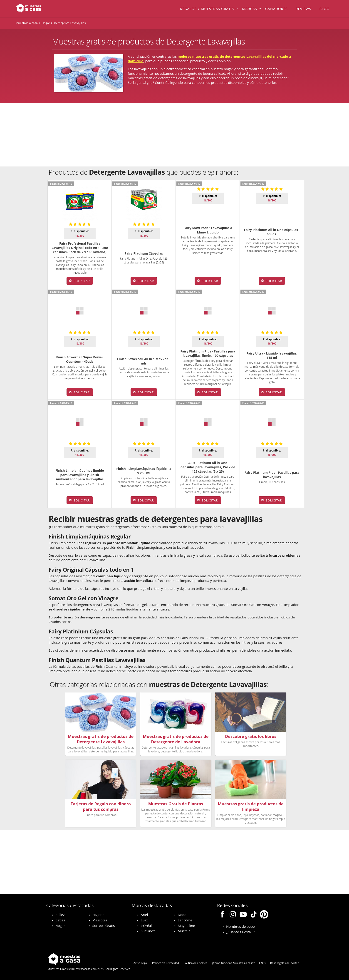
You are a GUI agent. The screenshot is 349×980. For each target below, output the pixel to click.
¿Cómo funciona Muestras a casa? (233, 962)
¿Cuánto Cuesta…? (241, 931)
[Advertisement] (175, 135)
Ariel (144, 914)
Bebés (60, 919)
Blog (324, 9)
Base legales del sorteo (285, 962)
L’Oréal (146, 925)
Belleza (61, 914)
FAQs (262, 962)
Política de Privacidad (166, 962)
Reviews (303, 9)
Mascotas (100, 919)
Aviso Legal (141, 962)
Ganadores (276, 9)
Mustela (184, 930)
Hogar (60, 925)
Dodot (183, 914)
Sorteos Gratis (104, 925)
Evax (144, 919)
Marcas (249, 9)
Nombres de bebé (240, 925)
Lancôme (185, 919)
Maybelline (186, 925)
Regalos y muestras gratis (207, 9)
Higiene (98, 914)
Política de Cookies (195, 962)
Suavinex (148, 930)
